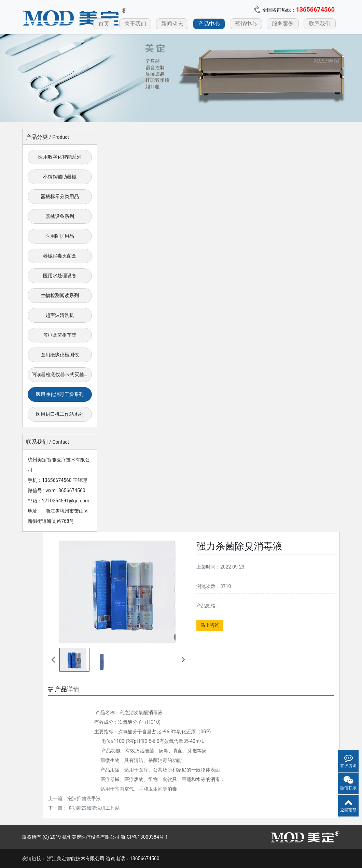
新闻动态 (172, 24)
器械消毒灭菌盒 (60, 256)
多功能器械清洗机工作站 (94, 808)
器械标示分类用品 (60, 196)
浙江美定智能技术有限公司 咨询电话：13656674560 (103, 858)
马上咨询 (210, 625)
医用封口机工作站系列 (60, 414)
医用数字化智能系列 (60, 157)
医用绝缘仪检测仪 (60, 355)
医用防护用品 (60, 236)
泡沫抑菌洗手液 (84, 798)
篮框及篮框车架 (60, 335)
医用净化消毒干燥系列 (60, 394)
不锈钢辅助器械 (60, 177)
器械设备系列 (60, 216)
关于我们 (135, 24)
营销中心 (246, 24)
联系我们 (320, 24)
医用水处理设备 (60, 276)
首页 (104, 24)
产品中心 (209, 24)
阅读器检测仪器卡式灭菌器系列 (62, 374)
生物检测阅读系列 (60, 295)
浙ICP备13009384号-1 (144, 837)
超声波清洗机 (60, 315)
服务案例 (283, 24)
